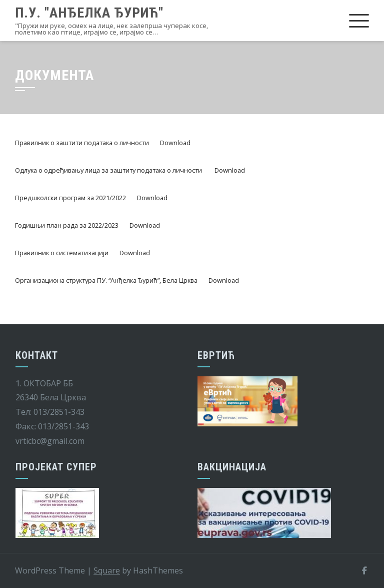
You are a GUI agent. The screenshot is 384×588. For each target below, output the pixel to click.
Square (107, 570)
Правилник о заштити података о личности (82, 143)
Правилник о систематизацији (62, 253)
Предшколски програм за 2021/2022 (70, 198)
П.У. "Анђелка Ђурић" (89, 13)
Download (175, 143)
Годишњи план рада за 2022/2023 (67, 225)
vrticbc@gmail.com (50, 441)
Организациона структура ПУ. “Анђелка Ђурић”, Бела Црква (106, 280)
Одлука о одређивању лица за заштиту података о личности (109, 170)
